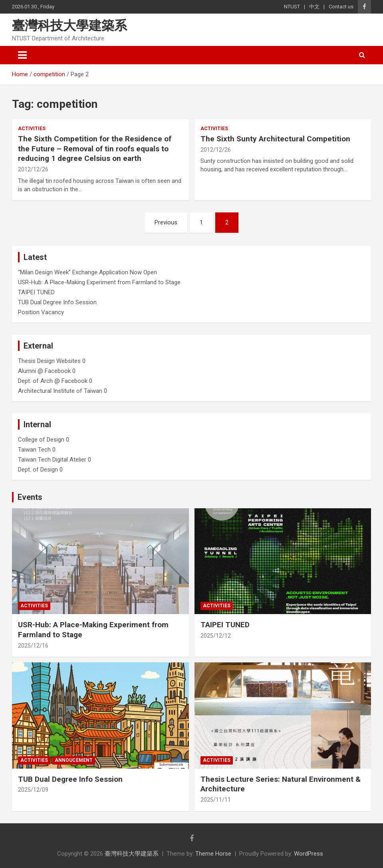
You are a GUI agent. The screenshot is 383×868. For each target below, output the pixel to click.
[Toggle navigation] (22, 55)
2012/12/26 (33, 169)
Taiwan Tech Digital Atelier (52, 460)
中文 (314, 7)
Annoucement (74, 760)
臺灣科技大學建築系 (69, 26)
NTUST (292, 7)
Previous (166, 222)
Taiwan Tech (34, 450)
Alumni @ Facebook (44, 371)
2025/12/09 (33, 790)
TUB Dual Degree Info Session (57, 302)
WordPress (309, 854)
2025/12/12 (216, 636)
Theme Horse (213, 854)
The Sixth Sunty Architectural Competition (275, 139)
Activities (32, 129)
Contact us (341, 7)
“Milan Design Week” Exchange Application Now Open (87, 272)
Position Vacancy (41, 312)
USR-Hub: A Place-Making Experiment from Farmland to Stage (99, 282)
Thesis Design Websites (49, 361)
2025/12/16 (33, 646)
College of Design (41, 440)
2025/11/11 (216, 800)
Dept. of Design (38, 470)
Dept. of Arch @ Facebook (53, 381)
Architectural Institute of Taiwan (60, 391)
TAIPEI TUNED (36, 292)
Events (30, 497)
